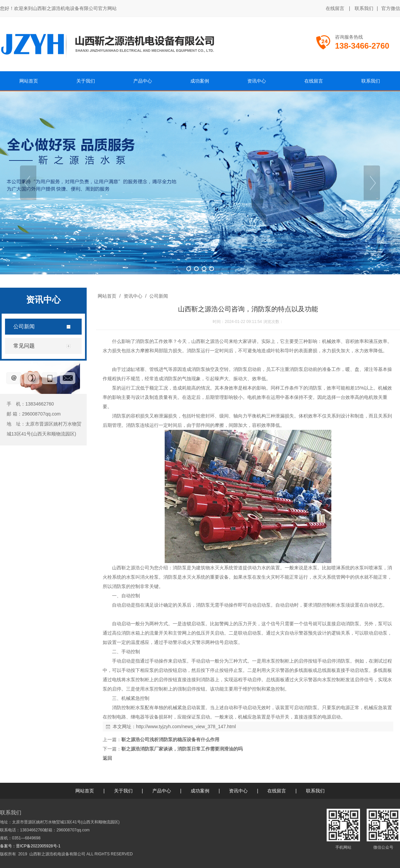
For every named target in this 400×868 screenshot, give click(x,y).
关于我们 (123, 791)
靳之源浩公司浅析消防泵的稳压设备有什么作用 (170, 739)
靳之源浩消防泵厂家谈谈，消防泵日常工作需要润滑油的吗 (182, 749)
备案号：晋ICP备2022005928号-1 (30, 846)
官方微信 (391, 9)
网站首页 (107, 296)
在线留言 (335, 8)
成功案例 (200, 791)
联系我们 (364, 8)
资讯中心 (133, 296)
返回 (107, 758)
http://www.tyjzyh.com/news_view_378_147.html (186, 726)
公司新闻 (158, 296)
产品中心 (162, 791)
